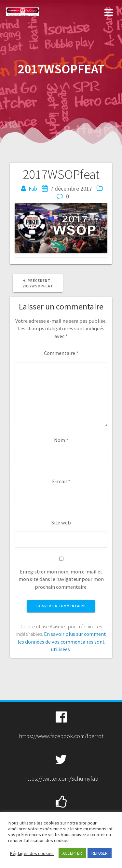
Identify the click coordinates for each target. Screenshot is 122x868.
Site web (61, 522)
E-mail (61, 481)
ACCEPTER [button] (72, 853)
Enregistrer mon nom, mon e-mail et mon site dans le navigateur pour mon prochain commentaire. (61, 579)
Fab (33, 189)
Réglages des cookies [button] (32, 853)
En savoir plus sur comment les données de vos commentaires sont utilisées (62, 642)
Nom (61, 440)
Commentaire (61, 353)
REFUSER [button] (100, 853)
